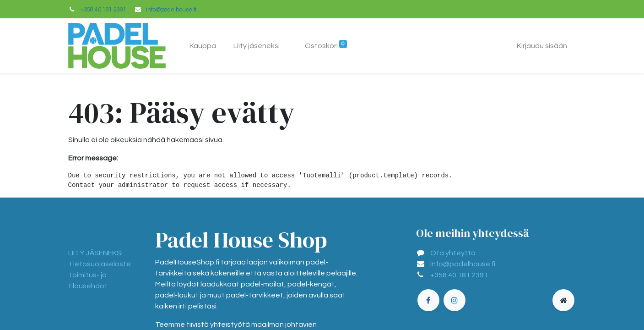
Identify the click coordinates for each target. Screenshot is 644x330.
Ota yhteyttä (453, 253)
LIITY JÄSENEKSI (95, 253)
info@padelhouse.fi (171, 10)
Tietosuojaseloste (100, 264)
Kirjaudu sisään (542, 46)
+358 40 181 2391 (103, 10)
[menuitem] (203, 46)
